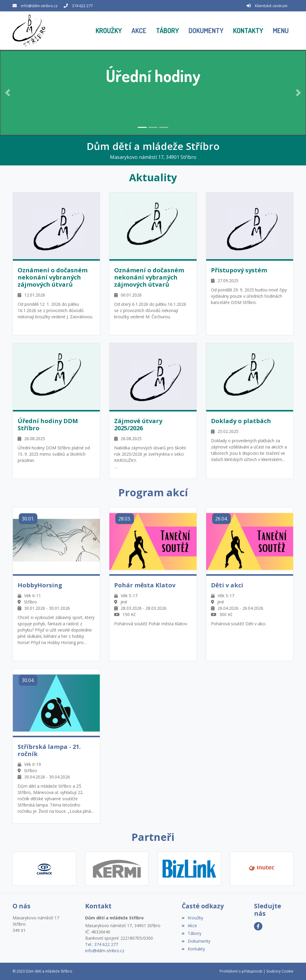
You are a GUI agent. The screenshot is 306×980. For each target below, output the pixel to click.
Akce (189, 926)
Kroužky (192, 918)
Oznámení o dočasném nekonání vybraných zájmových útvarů (53, 277)
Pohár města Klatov (145, 585)
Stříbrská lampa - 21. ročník (49, 750)
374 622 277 (82, 6)
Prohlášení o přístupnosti (241, 971)
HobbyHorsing (40, 585)
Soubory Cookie (280, 971)
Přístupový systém (239, 270)
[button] (281, 31)
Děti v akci (227, 585)
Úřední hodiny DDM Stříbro (48, 425)
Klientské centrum (271, 6)
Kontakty (193, 949)
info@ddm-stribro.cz (39, 6)
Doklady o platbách (241, 421)
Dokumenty (196, 941)
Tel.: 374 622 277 (102, 944)
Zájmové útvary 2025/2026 (138, 425)
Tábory (192, 933)
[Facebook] (258, 926)
